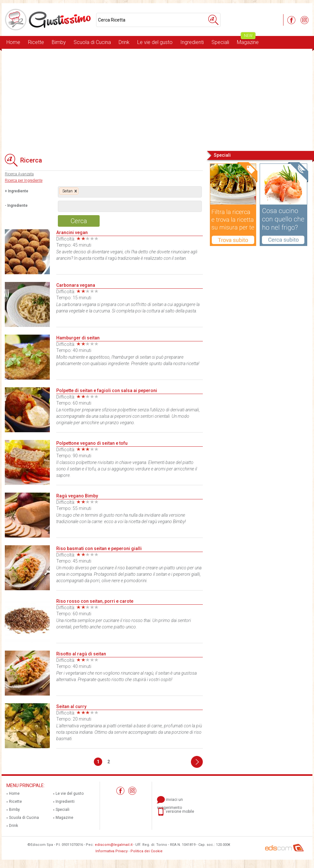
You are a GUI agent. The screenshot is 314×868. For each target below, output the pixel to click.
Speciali (220, 42)
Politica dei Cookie (147, 851)
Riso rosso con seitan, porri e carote (95, 601)
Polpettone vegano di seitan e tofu (92, 443)
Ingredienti (192, 42)
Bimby (59, 42)
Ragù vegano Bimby (77, 496)
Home (13, 42)
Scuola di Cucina (92, 42)
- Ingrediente (16, 206)
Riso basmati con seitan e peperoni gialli (99, 548)
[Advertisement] (157, 99)
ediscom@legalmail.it (114, 845)
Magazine (248, 41)
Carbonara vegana (76, 285)
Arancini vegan (72, 232)
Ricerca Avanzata (19, 174)
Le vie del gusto (155, 42)
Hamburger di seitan (78, 338)
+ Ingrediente (17, 191)
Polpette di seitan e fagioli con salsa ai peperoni (107, 390)
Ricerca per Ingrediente (24, 180)
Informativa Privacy (112, 851)
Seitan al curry (71, 706)
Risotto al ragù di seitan (81, 654)
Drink (124, 42)
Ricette (36, 42)
